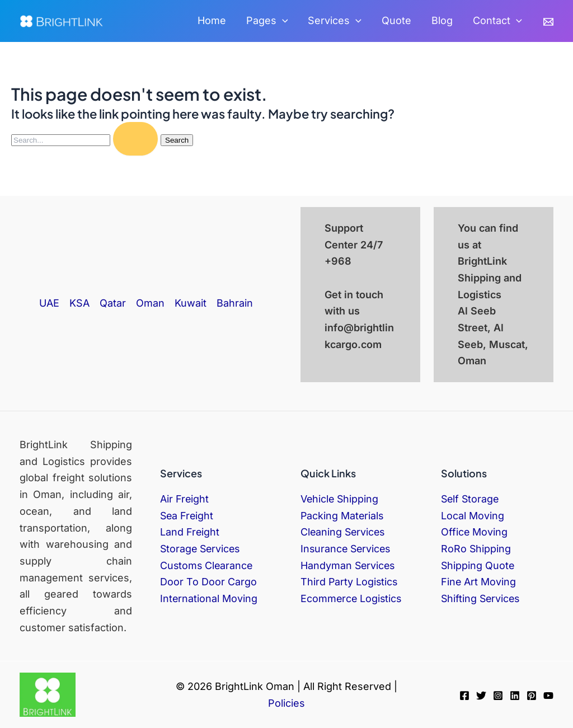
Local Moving (473, 516)
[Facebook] (464, 696)
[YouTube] (548, 696)
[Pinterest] (532, 696)
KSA (79, 303)
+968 (338, 261)
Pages (267, 21)
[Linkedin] (515, 696)
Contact (497, 21)
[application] (282, 21)
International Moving (209, 598)
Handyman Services (349, 565)
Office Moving (475, 532)
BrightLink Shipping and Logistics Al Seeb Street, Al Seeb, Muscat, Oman (493, 311)
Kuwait (191, 303)
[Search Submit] (135, 139)
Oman (150, 303)
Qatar (113, 303)
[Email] (548, 22)
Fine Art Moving (479, 582)
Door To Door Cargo (208, 582)
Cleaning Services (344, 532)
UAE (49, 303)
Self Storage (471, 499)
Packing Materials (343, 516)
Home (212, 20)
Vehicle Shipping (340, 499)
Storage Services (201, 549)
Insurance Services (347, 549)
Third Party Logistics (350, 582)
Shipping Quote (478, 565)
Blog (442, 20)
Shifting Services (482, 598)
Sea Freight (187, 516)
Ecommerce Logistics (352, 598)
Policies (286, 703)
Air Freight (185, 499)
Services (335, 21)
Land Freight (190, 532)
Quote (396, 20)
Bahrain (235, 303)
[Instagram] (498, 696)
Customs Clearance (207, 565)
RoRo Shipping (476, 549)
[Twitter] (481, 696)
